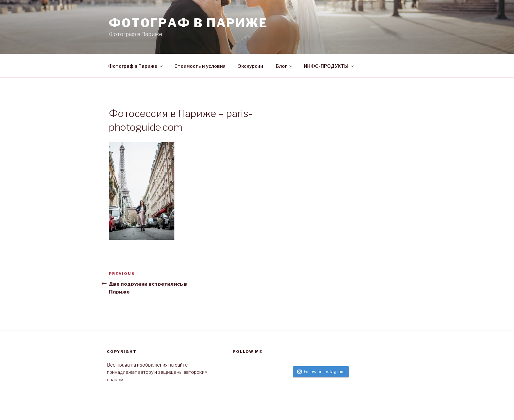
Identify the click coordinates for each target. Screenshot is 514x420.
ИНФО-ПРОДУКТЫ (329, 66)
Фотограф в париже (188, 23)
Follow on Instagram (321, 372)
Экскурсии (251, 66)
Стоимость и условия (200, 66)
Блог (284, 66)
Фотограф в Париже (136, 66)
